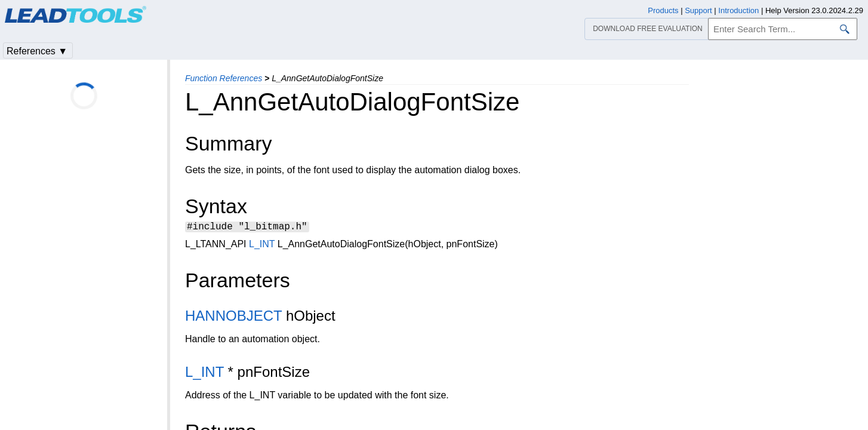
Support (698, 10)
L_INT (262, 246)
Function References (224, 78)
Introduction (738, 10)
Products (663, 10)
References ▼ (37, 51)
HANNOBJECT (233, 317)
